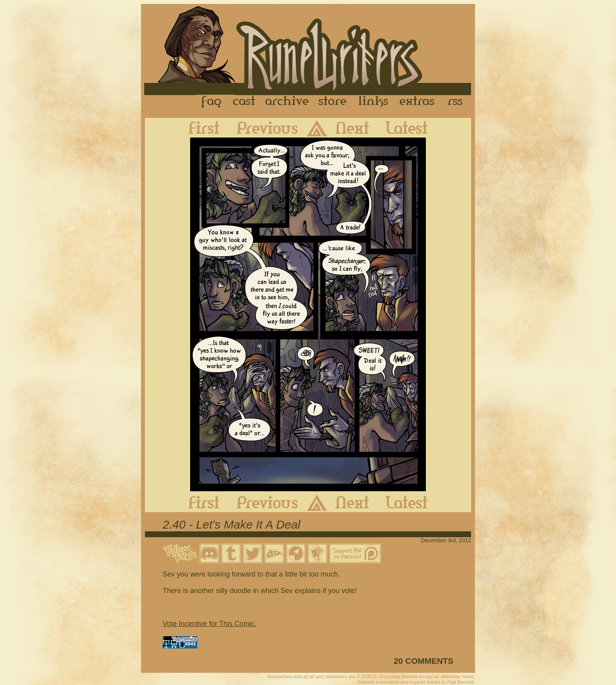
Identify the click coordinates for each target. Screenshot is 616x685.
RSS (457, 102)
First (198, 128)
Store (332, 102)
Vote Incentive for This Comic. (210, 624)
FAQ (212, 102)
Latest (413, 128)
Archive (287, 102)
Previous (261, 128)
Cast (245, 102)
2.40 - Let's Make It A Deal (231, 524)
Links (373, 102)
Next (358, 128)
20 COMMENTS (423, 661)
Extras (418, 102)
